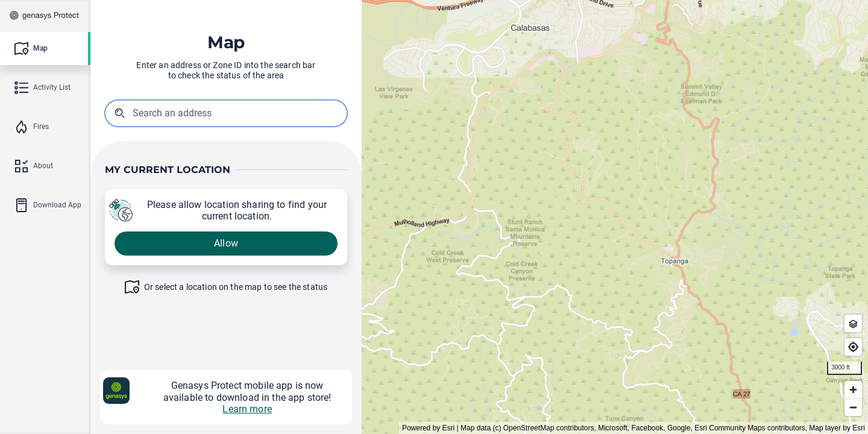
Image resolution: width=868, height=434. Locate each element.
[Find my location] (853, 347)
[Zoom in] (853, 390)
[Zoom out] (853, 407)
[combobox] (193, 113)
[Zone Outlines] (853, 323)
